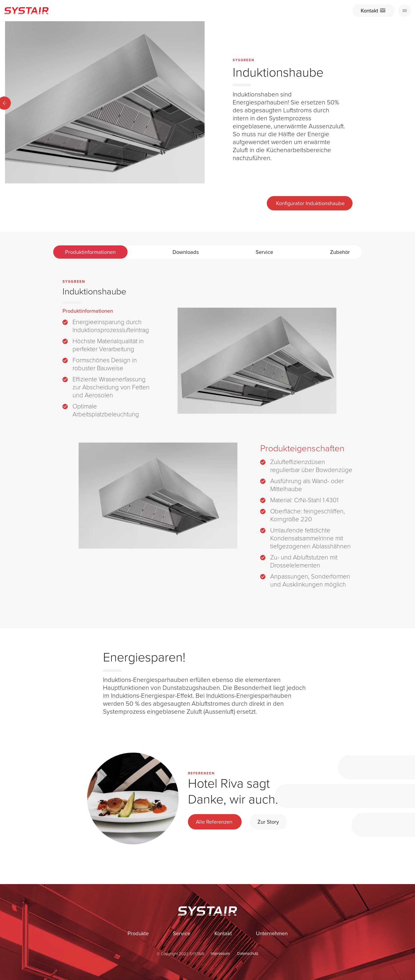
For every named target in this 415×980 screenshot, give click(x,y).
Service (264, 252)
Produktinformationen (90, 252)
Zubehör (340, 252)
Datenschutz (248, 953)
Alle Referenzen (215, 822)
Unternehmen (272, 933)
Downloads (186, 252)
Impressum (221, 953)
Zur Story (268, 822)
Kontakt (224, 933)
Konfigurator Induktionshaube (310, 203)
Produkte (139, 933)
